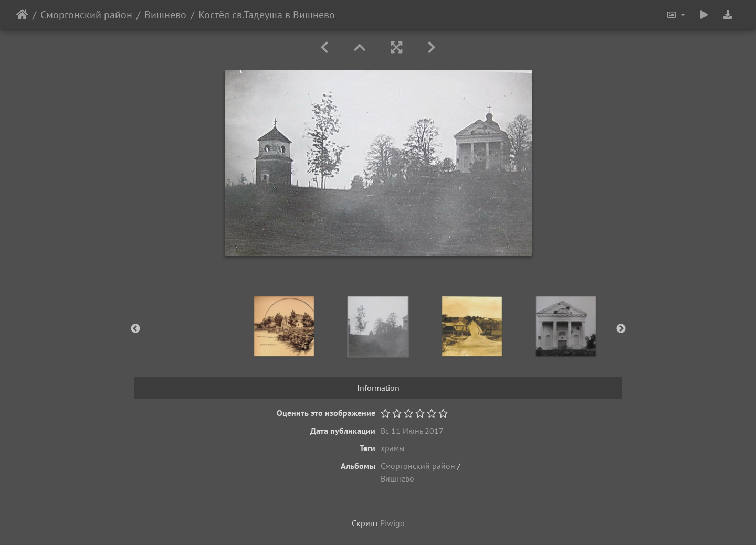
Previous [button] (135, 329)
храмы (393, 448)
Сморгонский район (86, 15)
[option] (284, 326)
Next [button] (621, 329)
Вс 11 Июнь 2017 (412, 431)
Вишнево (165, 15)
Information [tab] (378, 388)
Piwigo (392, 523)
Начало (22, 15)
